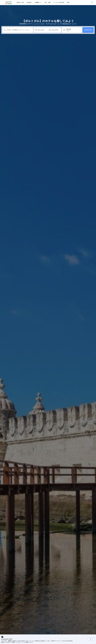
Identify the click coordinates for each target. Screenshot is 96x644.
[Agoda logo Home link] (9, 3)
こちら (22, 642)
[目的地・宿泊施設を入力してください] (19, 30)
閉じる (91, 639)
